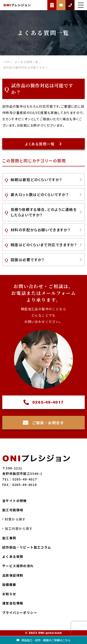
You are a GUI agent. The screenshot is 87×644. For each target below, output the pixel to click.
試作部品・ (27, 547)
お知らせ (9, 594)
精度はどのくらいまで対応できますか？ (46, 245)
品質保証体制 (13, 575)
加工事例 (9, 538)
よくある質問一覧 (43, 144)
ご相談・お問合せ (43, 423)
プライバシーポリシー (20, 613)
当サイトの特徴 (14, 501)
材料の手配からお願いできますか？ (46, 230)
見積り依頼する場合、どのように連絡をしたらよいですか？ (46, 212)
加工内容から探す (18, 529)
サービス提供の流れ (18, 566)
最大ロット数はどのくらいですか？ (46, 194)
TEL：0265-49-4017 (20, 479)
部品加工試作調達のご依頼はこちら (43, 640)
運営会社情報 (13, 603)
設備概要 (9, 585)
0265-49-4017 (43, 402)
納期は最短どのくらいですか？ (46, 180)
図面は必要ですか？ (46, 260)
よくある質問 (13, 556)
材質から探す (14, 519)
